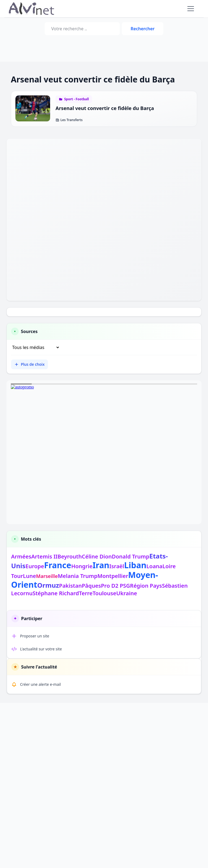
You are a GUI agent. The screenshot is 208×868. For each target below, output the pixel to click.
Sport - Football (77, 99)
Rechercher (142, 29)
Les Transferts (69, 120)
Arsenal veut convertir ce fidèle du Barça (105, 108)
